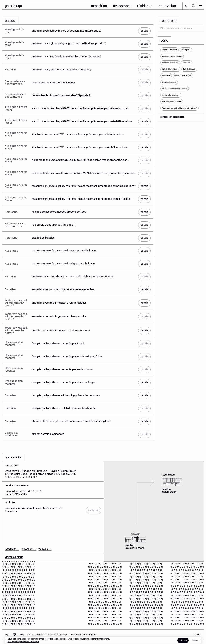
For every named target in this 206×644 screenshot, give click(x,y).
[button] (186, 6)
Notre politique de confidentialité (24, 642)
